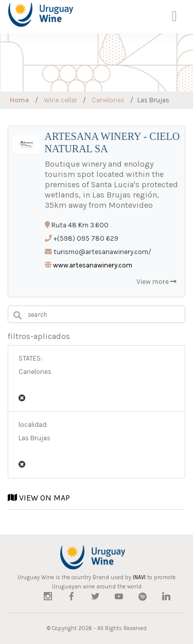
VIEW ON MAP (39, 498)
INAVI (139, 577)
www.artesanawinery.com (93, 265)
